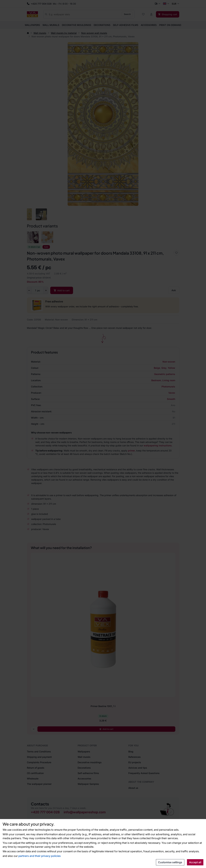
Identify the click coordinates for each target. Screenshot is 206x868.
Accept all (195, 862)
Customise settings (170, 862)
